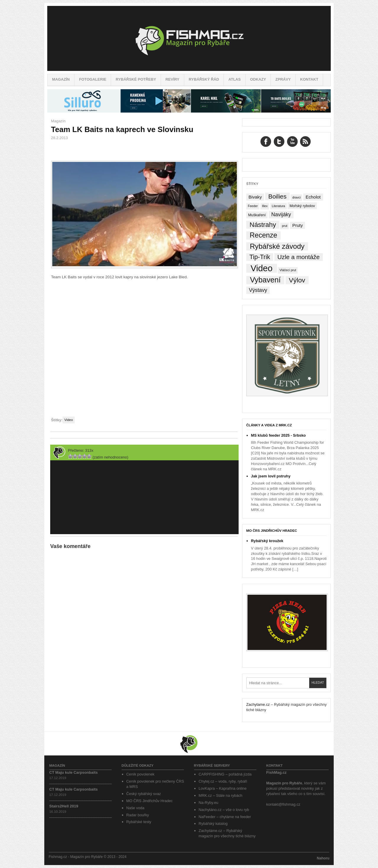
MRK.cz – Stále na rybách (221, 795)
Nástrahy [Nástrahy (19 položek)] (263, 225)
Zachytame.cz (258, 704)
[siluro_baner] (189, 111)
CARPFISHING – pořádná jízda (225, 774)
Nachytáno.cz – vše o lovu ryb (224, 810)
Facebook (266, 142)
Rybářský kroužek (267, 541)
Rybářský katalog (213, 824)
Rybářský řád (204, 79)
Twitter (279, 142)
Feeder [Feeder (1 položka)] (253, 206)
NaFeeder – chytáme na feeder (225, 817)
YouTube (292, 142)
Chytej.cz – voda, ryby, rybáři (223, 781)
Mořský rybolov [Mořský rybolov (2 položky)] (302, 206)
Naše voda (135, 808)
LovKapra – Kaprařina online (223, 788)
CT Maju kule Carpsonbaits (74, 772)
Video (69, 420)
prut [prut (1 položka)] (285, 226)
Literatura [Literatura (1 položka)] (278, 206)
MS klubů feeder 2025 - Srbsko (278, 435)
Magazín (61, 79)
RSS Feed (305, 142)
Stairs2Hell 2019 (64, 806)
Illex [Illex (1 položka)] (265, 206)
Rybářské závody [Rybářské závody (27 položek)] (277, 246)
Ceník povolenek (140, 774)
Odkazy (258, 79)
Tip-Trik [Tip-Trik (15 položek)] (260, 257)
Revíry (172, 79)
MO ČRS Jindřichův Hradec (272, 531)
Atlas (234, 79)
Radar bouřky (138, 815)
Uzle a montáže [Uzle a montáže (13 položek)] (298, 257)
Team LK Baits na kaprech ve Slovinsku (122, 129)
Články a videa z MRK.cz (269, 425)
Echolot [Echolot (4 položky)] (313, 197)
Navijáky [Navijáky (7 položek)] (281, 214)
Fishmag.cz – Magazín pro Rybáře (189, 38)
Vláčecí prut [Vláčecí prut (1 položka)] (288, 270)
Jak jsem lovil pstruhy (271, 476)
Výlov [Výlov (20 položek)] (297, 280)
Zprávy (283, 79)
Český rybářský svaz (144, 794)
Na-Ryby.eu (209, 803)
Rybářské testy (139, 822)
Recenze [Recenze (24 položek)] (264, 235)
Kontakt (309, 79)
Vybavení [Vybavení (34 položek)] (265, 280)
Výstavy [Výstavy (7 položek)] (258, 290)
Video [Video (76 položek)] (261, 268)
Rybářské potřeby (136, 79)
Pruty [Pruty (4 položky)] (298, 225)
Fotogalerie (93, 79)
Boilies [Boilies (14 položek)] (277, 196)
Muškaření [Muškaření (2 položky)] (257, 215)
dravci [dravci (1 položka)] (296, 197)
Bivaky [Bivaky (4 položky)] (255, 197)
